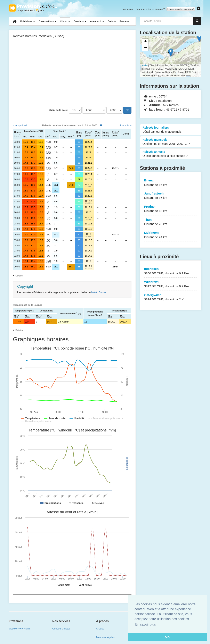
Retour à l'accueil (33, 8)
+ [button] (146, 42)
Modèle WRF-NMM (19, 629)
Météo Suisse (99, 292)
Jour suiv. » (126, 125)
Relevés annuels (171, 154)
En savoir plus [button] (146, 624)
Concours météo (61, 629)
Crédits (100, 629)
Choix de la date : (58, 110)
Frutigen (171, 209)
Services (124, 21)
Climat (65, 21)
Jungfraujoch (171, 196)
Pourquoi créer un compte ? (150, 9)
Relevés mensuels (171, 142)
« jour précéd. (20, 125)
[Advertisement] (72, 74)
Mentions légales (105, 637)
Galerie (112, 21)
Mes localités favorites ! (181, 9)
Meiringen (171, 235)
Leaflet (144, 65)
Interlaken (171, 271)
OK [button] (167, 637)
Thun (171, 222)
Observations (47, 21)
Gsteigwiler (171, 297)
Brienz (171, 183)
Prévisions (28, 21)
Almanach (97, 21)
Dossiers (80, 21)
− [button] (146, 48)
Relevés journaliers (171, 130)
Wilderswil (171, 284)
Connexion (127, 9)
